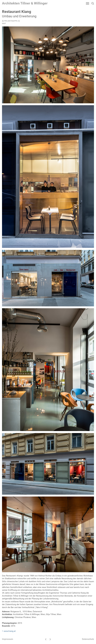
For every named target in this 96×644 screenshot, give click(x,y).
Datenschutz (88, 639)
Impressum (8, 639)
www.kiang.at (10, 631)
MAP (4, 23)
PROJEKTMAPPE (10, 21)
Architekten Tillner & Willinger (25, 3)
